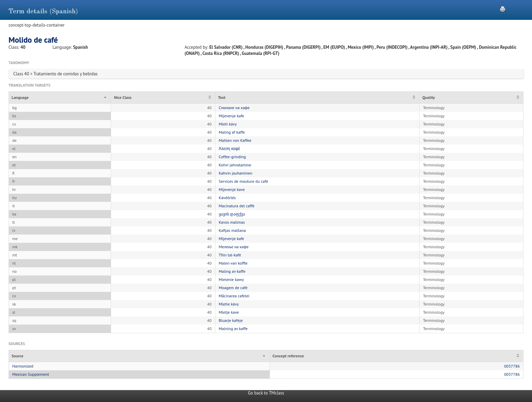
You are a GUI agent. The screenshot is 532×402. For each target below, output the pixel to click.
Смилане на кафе (234, 108)
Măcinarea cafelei (234, 296)
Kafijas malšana (232, 230)
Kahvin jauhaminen (236, 173)
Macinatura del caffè (237, 206)
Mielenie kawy (231, 279)
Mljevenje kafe (231, 116)
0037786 (512, 366)
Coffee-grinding (232, 157)
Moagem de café (233, 288)
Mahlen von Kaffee (235, 140)
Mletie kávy (229, 304)
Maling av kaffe (232, 271)
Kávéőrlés (227, 198)
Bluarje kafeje (231, 320)
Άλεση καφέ (230, 148)
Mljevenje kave (232, 189)
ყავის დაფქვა (232, 214)
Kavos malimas (232, 222)
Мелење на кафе (234, 247)
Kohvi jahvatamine (235, 165)
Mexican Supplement (31, 374)
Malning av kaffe (233, 329)
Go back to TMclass (266, 393)
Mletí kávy (228, 124)
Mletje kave (229, 312)
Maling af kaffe (232, 132)
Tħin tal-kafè (230, 255)
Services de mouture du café (244, 181)
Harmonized (23, 366)
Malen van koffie (233, 263)
